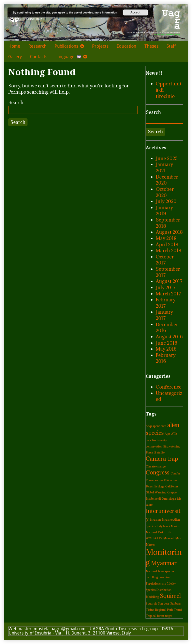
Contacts (39, 57)
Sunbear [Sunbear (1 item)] (175, 604)
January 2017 (164, 315)
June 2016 (166, 343)
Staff (171, 46)
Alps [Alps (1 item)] (167, 434)
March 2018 (168, 250)
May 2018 (166, 238)
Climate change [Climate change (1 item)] (156, 466)
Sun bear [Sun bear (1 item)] (164, 604)
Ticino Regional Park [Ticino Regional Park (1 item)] (159, 610)
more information (106, 12)
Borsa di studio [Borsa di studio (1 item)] (155, 452)
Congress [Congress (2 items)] (158, 472)
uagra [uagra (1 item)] (169, 616)
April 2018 (167, 244)
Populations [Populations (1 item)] (153, 584)
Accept (135, 12)
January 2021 (164, 167)
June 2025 (167, 158)
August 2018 (169, 232)
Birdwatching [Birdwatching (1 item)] (172, 446)
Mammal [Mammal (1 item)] (169, 538)
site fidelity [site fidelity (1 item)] (169, 584)
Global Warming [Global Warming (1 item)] (156, 492)
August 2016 (169, 337)
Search (16, 102)
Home (14, 46)
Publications (66, 46)
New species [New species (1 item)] (166, 571)
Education (126, 46)
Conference (169, 387)
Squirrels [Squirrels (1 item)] (151, 604)
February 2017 (166, 303)
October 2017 (165, 260)
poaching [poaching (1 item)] (164, 577)
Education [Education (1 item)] (170, 480)
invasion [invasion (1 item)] (155, 520)
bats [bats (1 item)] (148, 440)
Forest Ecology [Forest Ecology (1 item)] (155, 486)
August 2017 (169, 281)
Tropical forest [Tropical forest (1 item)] (155, 616)
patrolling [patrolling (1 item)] (152, 577)
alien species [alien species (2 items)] (162, 429)
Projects (100, 46)
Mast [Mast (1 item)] (178, 538)
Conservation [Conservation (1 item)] (154, 480)
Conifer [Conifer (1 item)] (175, 473)
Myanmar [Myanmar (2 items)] (164, 563)
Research (37, 46)
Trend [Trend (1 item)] (178, 610)
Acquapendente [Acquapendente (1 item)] (156, 426)
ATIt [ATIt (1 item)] (174, 434)
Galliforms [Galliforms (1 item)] (172, 486)
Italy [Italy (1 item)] (159, 526)
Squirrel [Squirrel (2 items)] (170, 596)
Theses (151, 46)
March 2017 (168, 294)
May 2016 (166, 349)
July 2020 (166, 201)
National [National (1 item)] (151, 571)
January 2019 (164, 211)
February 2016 (166, 358)
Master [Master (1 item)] (150, 545)
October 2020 (165, 192)
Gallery (15, 57)
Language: (68, 57)
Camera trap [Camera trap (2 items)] (162, 459)
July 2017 (166, 287)
